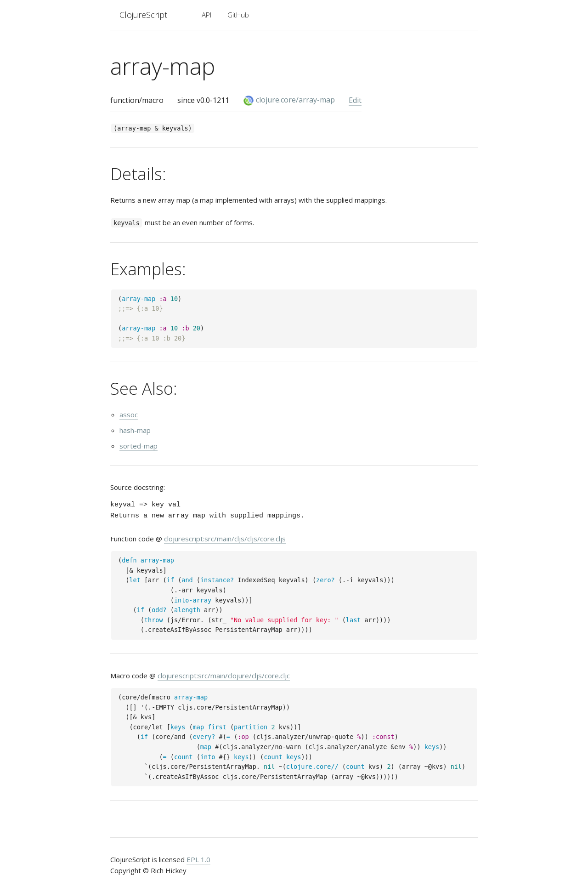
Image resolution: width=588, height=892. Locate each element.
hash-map (135, 430)
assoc (129, 415)
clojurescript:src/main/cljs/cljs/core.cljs (225, 539)
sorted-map (139, 446)
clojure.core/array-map (289, 100)
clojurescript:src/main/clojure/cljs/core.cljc (224, 676)
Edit (355, 100)
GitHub (238, 15)
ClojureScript (143, 15)
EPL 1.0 (198, 859)
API (206, 15)
